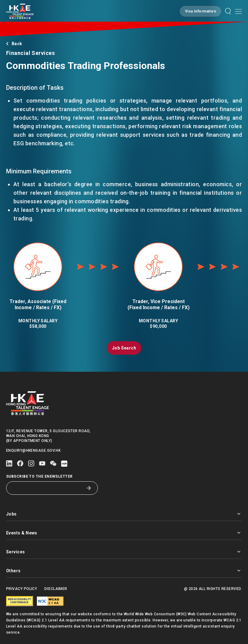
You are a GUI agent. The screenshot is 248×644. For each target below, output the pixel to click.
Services (124, 552)
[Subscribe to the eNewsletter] (47, 488)
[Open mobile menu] (239, 11)
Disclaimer (56, 589)
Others (124, 571)
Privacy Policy (22, 589)
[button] (200, 11)
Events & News (124, 533)
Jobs (124, 514)
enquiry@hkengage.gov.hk (33, 450)
